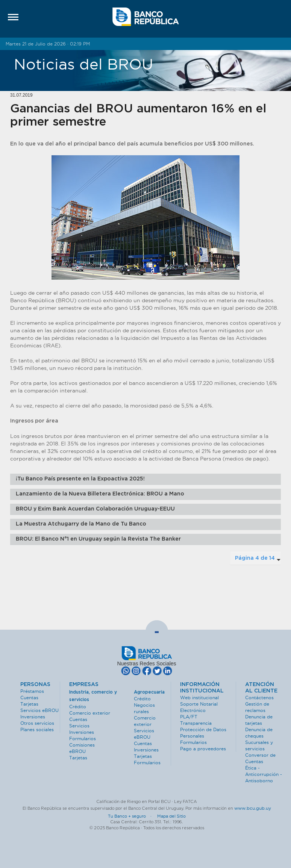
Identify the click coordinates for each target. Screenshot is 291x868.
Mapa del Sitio (171, 816)
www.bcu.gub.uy (253, 808)
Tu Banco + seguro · (132, 816)
